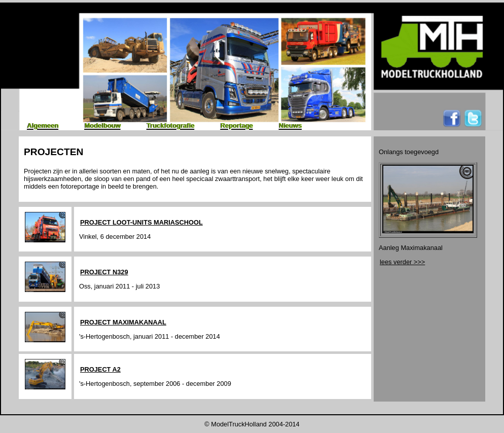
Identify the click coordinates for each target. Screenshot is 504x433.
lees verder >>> (402, 262)
